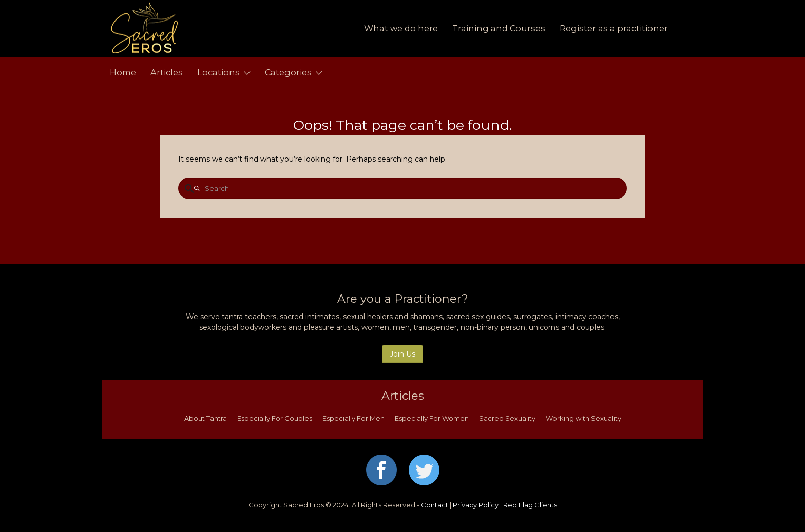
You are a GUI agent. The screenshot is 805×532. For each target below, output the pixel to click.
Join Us (402, 354)
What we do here (401, 28)
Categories (288, 72)
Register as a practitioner (614, 28)
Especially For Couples (275, 418)
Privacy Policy (476, 505)
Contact (435, 505)
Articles (167, 72)
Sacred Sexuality (507, 418)
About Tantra (206, 418)
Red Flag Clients (530, 505)
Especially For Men (353, 418)
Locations (218, 72)
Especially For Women (432, 418)
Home (123, 72)
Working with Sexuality (583, 418)
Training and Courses (499, 28)
